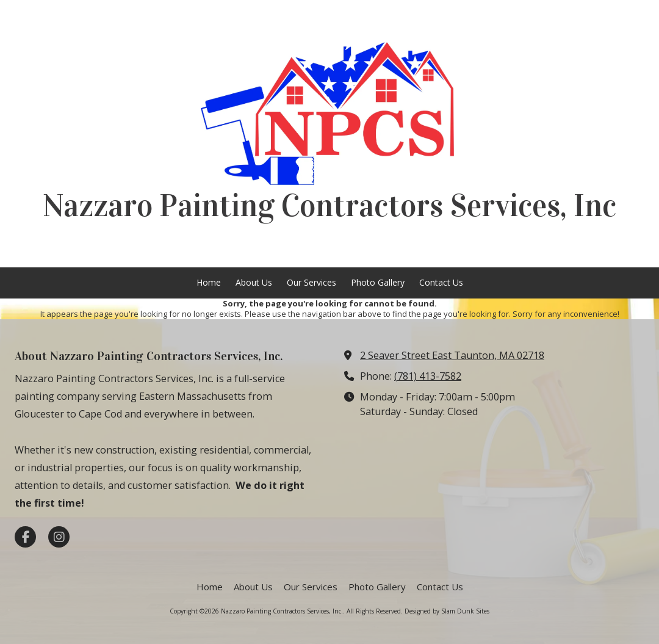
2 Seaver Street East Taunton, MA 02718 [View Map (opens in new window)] (452, 355)
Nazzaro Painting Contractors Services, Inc (329, 206)
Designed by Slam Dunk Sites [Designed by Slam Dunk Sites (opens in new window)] (447, 611)
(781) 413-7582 (428, 376)
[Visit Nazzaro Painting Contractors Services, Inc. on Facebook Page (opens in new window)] (25, 537)
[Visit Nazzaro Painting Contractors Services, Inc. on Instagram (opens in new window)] (59, 537)
